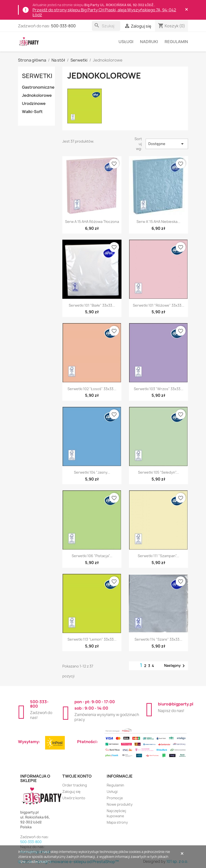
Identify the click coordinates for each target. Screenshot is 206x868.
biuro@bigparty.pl (176, 704)
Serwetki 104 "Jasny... (92, 472)
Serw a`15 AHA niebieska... (158, 222)
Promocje (115, 798)
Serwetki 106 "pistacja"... (92, 556)
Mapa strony (117, 822)
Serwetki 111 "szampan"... (158, 556)
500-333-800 (63, 26)
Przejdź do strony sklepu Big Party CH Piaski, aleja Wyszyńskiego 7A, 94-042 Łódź (104, 12)
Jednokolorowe (37, 95)
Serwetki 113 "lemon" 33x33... (92, 639)
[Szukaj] (106, 26)
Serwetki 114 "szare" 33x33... (158, 639)
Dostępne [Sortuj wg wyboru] (167, 144)
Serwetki (37, 76)
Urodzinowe (34, 103)
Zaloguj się (71, 792)
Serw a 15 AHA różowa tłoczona (92, 222)
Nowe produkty (120, 804)
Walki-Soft (32, 112)
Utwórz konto (74, 798)
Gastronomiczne (38, 87)
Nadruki (149, 42)
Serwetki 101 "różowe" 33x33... (159, 305)
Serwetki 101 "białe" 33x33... (92, 305)
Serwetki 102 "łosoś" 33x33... (92, 389)
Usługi (126, 42)
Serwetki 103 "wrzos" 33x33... (159, 389)
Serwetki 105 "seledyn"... (158, 472)
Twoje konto (77, 776)
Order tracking (75, 785)
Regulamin (176, 42)
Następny (175, 666)
